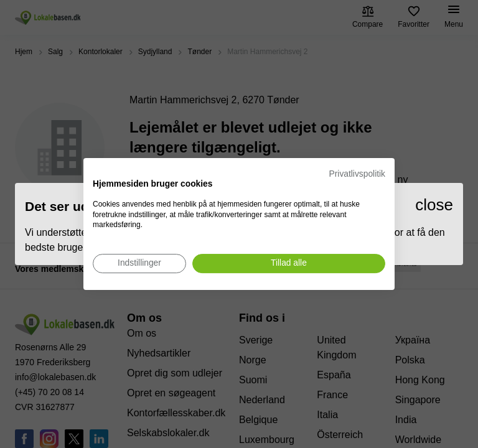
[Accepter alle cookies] (289, 264)
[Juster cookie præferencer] (139, 264)
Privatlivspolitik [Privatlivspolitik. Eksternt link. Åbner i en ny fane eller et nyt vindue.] (357, 174)
